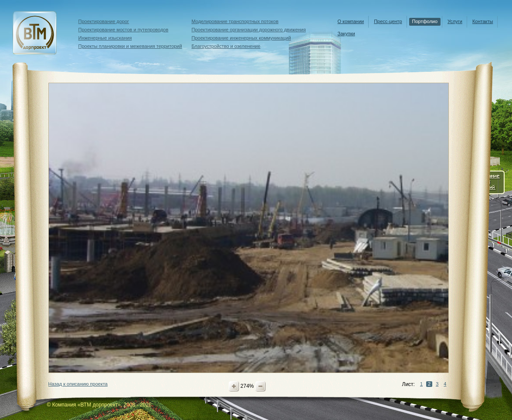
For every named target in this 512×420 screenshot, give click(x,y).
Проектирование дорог (104, 21)
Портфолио (425, 21)
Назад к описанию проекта (78, 384)
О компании (351, 21)
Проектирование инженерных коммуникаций (241, 38)
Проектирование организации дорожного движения (249, 30)
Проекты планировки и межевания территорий (130, 46)
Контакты (483, 21)
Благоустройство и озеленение (226, 46)
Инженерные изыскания (105, 38)
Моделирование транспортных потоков (235, 21)
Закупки (346, 34)
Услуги (455, 21)
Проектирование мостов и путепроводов (124, 30)
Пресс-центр (388, 21)
